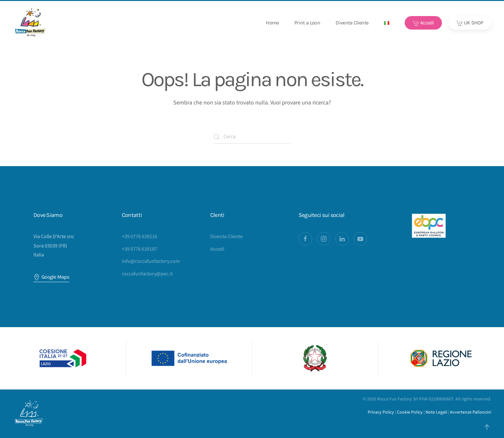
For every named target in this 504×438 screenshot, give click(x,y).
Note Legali (436, 412)
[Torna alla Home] (31, 23)
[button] (387, 23)
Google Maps (51, 277)
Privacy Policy (381, 412)
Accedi (423, 23)
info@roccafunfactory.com (151, 261)
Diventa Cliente (352, 23)
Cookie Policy (410, 412)
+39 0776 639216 (139, 237)
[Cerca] (252, 137)
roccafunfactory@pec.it (147, 274)
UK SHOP (470, 23)
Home (272, 23)
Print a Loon (307, 23)
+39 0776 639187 (139, 249)
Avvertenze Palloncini (471, 412)
